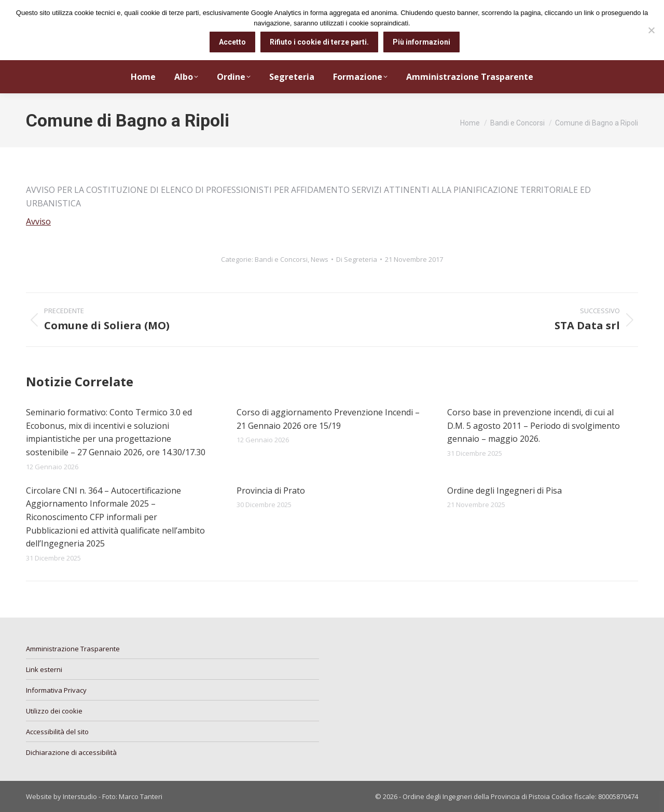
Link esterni (44, 669)
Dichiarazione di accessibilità (71, 752)
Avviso (38, 221)
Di (357, 259)
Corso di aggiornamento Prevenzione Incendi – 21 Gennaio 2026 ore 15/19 (328, 419)
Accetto (232, 42)
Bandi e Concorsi (281, 259)
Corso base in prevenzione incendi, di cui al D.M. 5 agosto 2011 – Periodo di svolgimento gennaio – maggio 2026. (534, 425)
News (320, 259)
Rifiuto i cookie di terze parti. (319, 42)
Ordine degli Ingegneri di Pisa (504, 491)
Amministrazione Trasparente (73, 649)
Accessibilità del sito (57, 732)
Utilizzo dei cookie (54, 711)
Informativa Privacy (56, 690)
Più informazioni (421, 42)
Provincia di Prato (271, 491)
